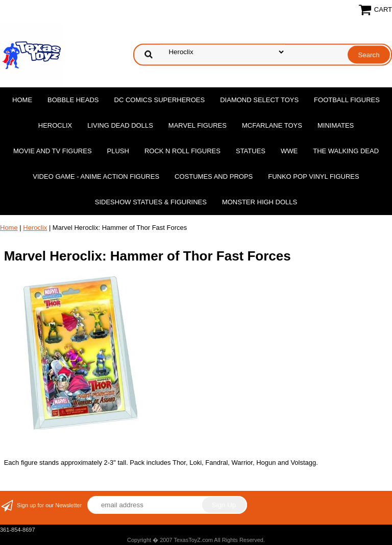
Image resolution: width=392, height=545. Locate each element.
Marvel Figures (198, 125)
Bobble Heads (73, 100)
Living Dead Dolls (120, 125)
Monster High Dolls (260, 202)
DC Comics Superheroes (160, 100)
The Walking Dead (346, 151)
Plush (118, 151)
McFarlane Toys (272, 125)
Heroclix (55, 125)
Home (22, 100)
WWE (289, 151)
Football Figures (347, 100)
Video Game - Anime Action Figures (96, 176)
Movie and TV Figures (53, 151)
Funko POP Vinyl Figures (313, 176)
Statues (251, 151)
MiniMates (336, 125)
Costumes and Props (214, 176)
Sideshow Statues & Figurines (151, 202)
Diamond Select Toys (259, 100)
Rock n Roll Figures (182, 151)
